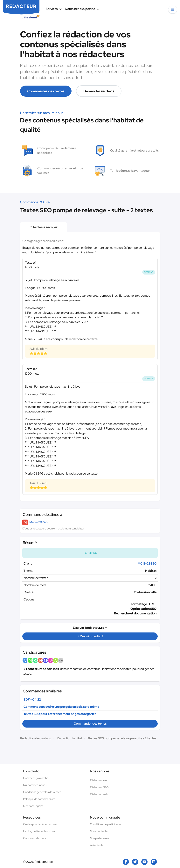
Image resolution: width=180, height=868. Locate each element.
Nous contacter (99, 831)
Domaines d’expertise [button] (82, 9)
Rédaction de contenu (36, 738)
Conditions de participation (106, 824)
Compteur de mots (35, 838)
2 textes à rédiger (43, 227)
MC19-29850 (147, 564)
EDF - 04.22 (32, 700)
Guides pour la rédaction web (41, 824)
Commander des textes (46, 91)
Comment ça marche (36, 778)
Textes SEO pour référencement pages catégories (60, 714)
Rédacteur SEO (99, 787)
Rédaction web (99, 794)
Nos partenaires (99, 838)
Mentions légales (33, 806)
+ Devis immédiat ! (90, 636)
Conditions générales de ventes (42, 792)
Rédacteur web (99, 780)
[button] (173, 10)
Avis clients (97, 845)
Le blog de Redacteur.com (39, 831)
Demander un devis (99, 91)
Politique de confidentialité (39, 799)
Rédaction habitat (69, 738)
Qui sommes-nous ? (35, 785)
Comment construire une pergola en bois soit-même (61, 707)
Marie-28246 (38, 522)
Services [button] (54, 9)
